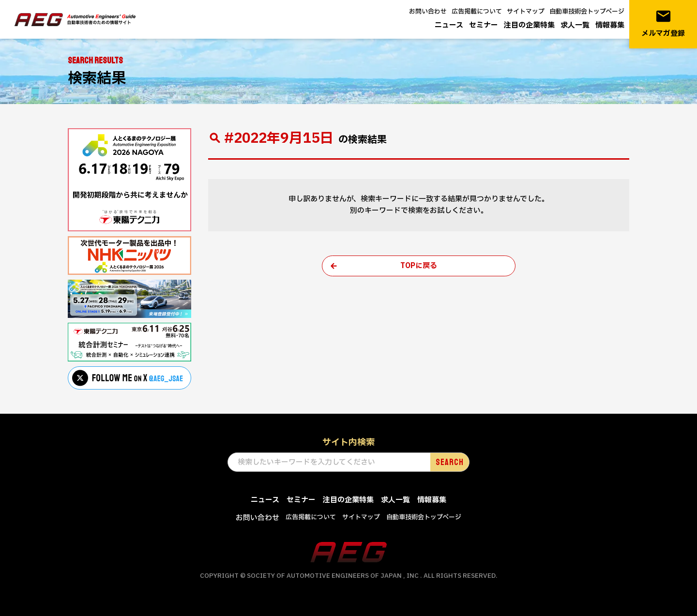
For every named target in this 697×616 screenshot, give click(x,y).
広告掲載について (477, 12)
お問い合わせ (428, 12)
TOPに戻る (419, 266)
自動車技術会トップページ (587, 12)
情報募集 (610, 25)
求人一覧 (575, 25)
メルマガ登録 (663, 23)
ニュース (449, 25)
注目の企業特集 (529, 25)
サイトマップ (526, 12)
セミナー (484, 25)
